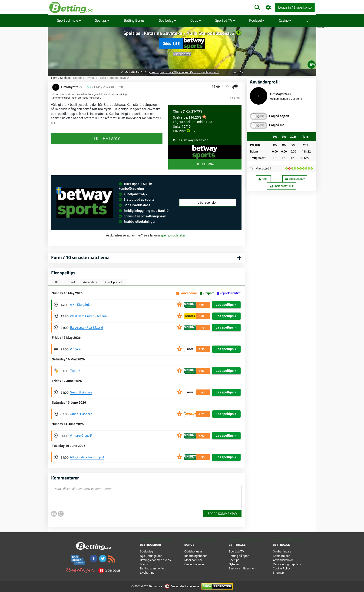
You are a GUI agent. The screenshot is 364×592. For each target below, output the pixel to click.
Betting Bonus (134, 20)
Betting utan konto (152, 568)
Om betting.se (282, 551)
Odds (196, 20)
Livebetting (147, 573)
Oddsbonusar (193, 551)
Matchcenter (182, 54)
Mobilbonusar (193, 560)
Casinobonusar (194, 564)
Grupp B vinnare (81, 392)
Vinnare (75, 349)
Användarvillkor (283, 560)
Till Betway (205, 164)
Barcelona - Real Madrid (86, 327)
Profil (263, 179)
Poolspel (257, 20)
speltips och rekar (173, 235)
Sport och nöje (69, 20)
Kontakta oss (282, 556)
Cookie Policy (282, 568)
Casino (285, 20)
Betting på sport (239, 556)
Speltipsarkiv (295, 179)
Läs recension (208, 203)
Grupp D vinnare (81, 414)
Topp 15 (75, 371)
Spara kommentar (222, 514)
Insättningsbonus (196, 556)
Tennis (154, 72)
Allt (57, 282)
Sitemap (278, 573)
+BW (312, 65)
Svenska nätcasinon (242, 568)
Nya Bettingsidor (151, 556)
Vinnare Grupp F (81, 435)
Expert (71, 282)
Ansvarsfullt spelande (182, 586)
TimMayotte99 (261, 168)
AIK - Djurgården (81, 304)
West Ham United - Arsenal (89, 316)
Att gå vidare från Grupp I (87, 457)
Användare (90, 282)
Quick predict (114, 282)
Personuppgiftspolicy (287, 564)
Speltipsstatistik (281, 186)
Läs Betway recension (192, 140)
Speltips (102, 20)
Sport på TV (225, 20)
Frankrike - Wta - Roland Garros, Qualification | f (189, 72)
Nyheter (234, 564)
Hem (54, 78)
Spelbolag (168, 20)
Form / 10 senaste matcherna (80, 257)
